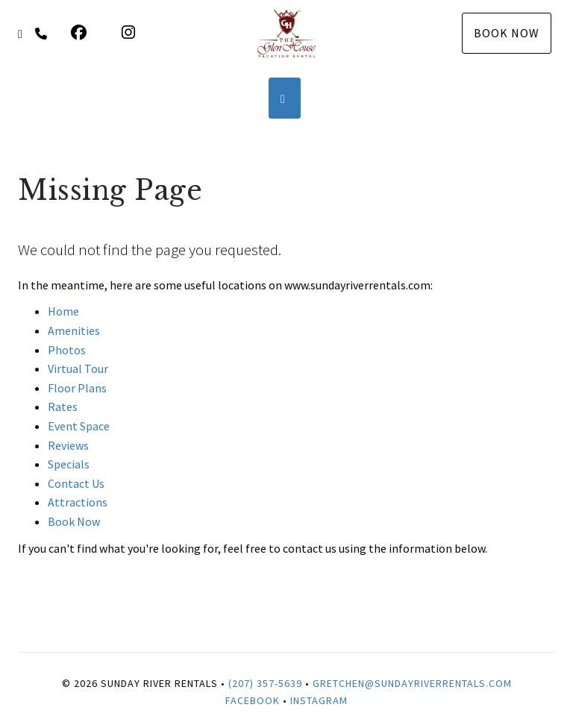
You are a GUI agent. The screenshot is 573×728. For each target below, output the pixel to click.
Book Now (507, 33)
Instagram (319, 700)
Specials (69, 464)
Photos (67, 350)
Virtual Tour (78, 368)
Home (63, 311)
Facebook (253, 700)
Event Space (79, 426)
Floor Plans (77, 388)
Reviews (68, 445)
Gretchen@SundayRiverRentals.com (412, 683)
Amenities (74, 330)
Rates (63, 407)
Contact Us (76, 483)
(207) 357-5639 (265, 683)
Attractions (78, 502)
